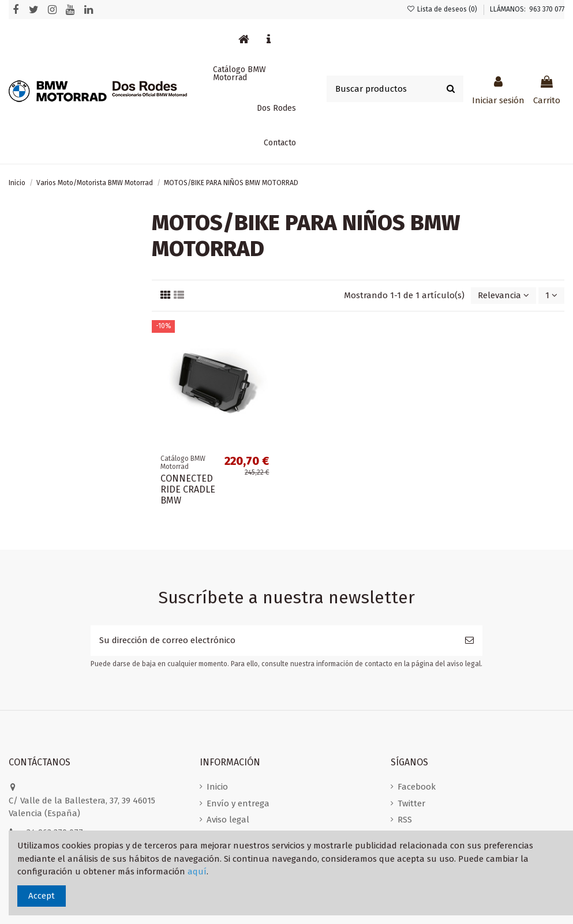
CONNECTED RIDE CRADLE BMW (188, 489)
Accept (42, 896)
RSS (405, 820)
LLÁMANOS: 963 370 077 (527, 9)
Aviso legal (228, 820)
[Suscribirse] (469, 641)
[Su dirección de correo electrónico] (274, 641)
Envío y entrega (238, 803)
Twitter (411, 803)
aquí (197, 872)
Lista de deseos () (443, 9)
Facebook (417, 787)
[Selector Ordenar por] (503, 296)
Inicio (217, 787)
